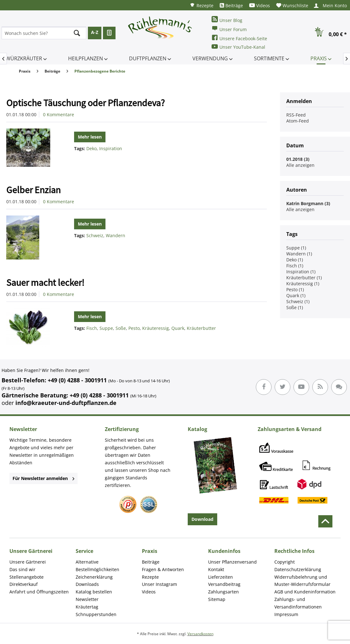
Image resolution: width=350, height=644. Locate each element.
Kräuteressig (156, 328)
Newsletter (87, 599)
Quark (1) (296, 295)
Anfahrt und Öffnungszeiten (39, 592)
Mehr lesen (90, 137)
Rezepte (202, 5)
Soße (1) (295, 307)
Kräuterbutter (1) (304, 278)
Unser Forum (229, 29)
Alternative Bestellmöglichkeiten (97, 566)
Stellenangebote (27, 577)
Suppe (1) (296, 248)
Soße (121, 328)
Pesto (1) (295, 289)
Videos (260, 5)
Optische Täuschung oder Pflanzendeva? (86, 103)
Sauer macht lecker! (45, 282)
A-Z (95, 32)
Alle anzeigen (300, 165)
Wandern (116, 235)
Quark (178, 328)
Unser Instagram (159, 584)
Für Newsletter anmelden (43, 478)
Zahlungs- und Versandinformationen (298, 603)
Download (202, 519)
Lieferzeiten (221, 577)
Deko (92, 148)
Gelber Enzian (33, 190)
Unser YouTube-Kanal (238, 47)
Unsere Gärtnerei (28, 562)
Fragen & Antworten (163, 569)
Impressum (286, 614)
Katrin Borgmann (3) (308, 203)
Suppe (106, 328)
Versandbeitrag (224, 584)
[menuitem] (202, 5)
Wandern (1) (299, 254)
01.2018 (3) (298, 159)
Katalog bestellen (94, 592)
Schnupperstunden (96, 614)
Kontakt (216, 569)
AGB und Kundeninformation (305, 592)
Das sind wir (22, 569)
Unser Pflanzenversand (232, 562)
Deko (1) (295, 260)
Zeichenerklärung (94, 577)
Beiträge (231, 5)
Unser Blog (227, 20)
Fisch (92, 328)
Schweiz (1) (298, 301)
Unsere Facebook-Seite (239, 38)
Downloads (87, 584)
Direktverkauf (24, 584)
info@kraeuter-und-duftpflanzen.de (66, 403)
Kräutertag (87, 607)
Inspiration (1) (301, 272)
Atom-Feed (298, 121)
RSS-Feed (296, 115)
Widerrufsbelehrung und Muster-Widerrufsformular (302, 581)
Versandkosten (200, 634)
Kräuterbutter (201, 328)
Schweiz (95, 235)
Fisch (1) (295, 266)
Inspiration (111, 148)
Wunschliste (292, 5)
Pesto (134, 328)
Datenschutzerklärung (298, 569)
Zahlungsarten (223, 592)
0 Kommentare (59, 115)
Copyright (285, 562)
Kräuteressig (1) (303, 284)
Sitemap (217, 599)
